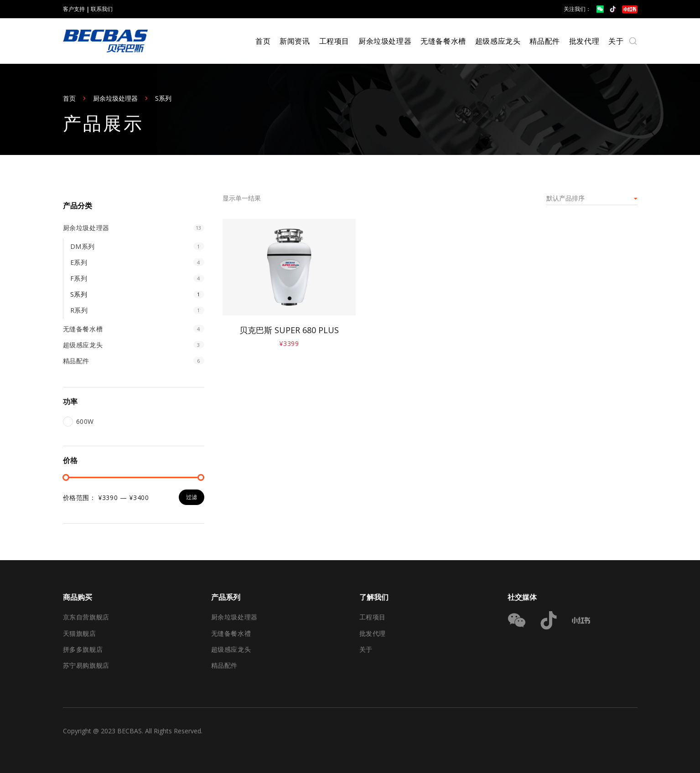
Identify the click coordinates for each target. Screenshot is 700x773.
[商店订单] (592, 198)
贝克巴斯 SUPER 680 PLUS (289, 330)
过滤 (192, 497)
